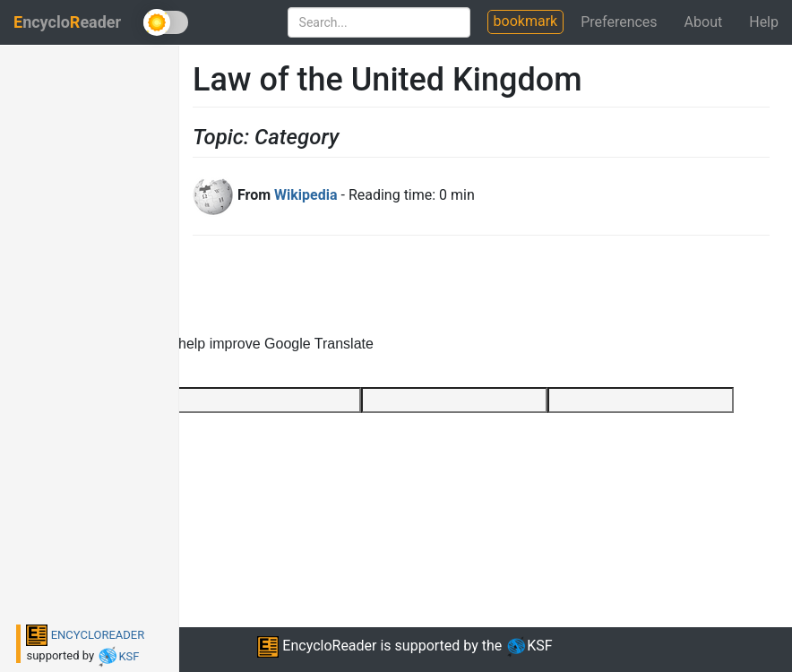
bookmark (526, 21)
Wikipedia (306, 195)
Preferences (619, 22)
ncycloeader (67, 22)
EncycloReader (317, 646)
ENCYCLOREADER (85, 635)
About (704, 22)
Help (764, 22)
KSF (118, 656)
